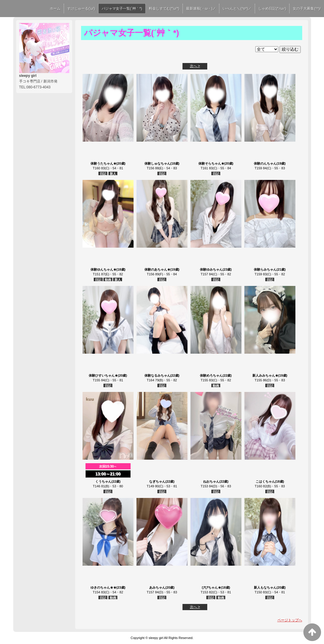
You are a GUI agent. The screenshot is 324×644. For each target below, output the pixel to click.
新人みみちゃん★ (265, 375)
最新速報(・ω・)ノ (201, 9)
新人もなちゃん (265, 587)
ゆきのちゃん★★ (103, 587)
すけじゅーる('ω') (81, 9)
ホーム (55, 9)
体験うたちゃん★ (103, 163)
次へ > (195, 66)
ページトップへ (290, 620)
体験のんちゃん (265, 163)
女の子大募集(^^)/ (307, 9)
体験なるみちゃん (157, 375)
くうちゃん (103, 481)
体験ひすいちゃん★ (103, 375)
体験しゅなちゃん (157, 163)
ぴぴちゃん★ (211, 587)
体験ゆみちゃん (211, 269)
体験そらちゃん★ (211, 163)
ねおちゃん (211, 481)
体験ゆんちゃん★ (103, 269)
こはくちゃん (265, 481)
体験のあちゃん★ (157, 269)
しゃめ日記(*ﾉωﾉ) (272, 9)
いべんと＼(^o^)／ (237, 9)
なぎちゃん (157, 481)
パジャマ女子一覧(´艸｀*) (122, 9)
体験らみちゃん (265, 269)
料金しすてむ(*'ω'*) (164, 9)
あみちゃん (157, 587)
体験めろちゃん (211, 375)
